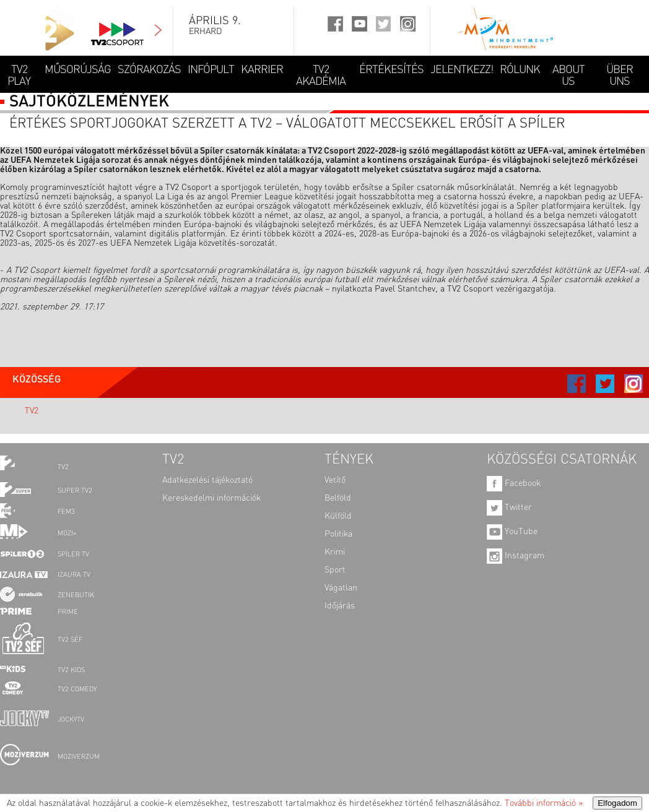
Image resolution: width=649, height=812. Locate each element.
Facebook (514, 483)
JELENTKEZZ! (462, 70)
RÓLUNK (520, 70)
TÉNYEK (349, 460)
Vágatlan (341, 588)
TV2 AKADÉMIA (321, 76)
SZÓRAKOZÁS (149, 70)
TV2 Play (19, 76)
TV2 (32, 411)
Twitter (509, 507)
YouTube (512, 532)
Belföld (338, 498)
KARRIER (262, 70)
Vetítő (335, 480)
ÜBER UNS (620, 76)
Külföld (338, 516)
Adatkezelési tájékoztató (207, 480)
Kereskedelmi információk (211, 498)
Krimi (335, 552)
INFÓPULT (211, 70)
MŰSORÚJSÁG (78, 70)
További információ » (544, 803)
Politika (338, 534)
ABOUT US (568, 76)
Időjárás (340, 606)
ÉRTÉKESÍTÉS (391, 70)
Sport (335, 570)
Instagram (516, 556)
